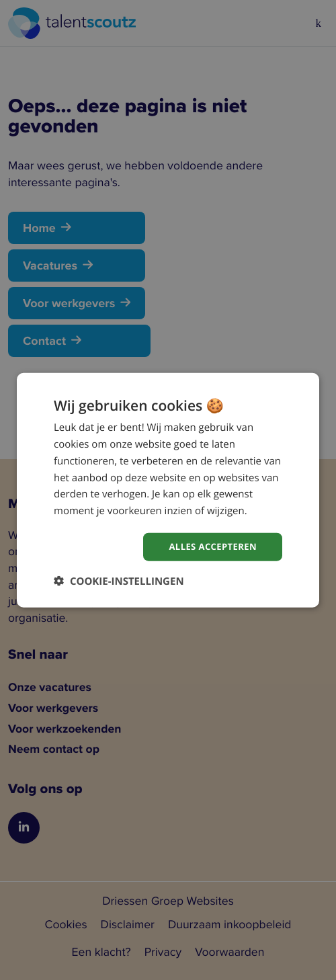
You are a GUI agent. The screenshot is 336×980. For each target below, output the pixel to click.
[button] (119, 582)
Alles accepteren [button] (210, 546)
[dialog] (168, 490)
